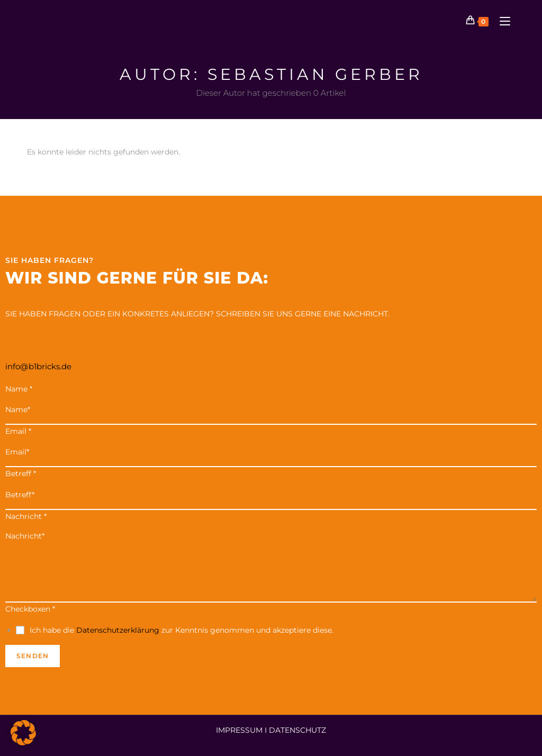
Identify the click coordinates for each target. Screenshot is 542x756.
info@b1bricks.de (38, 366)
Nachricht (26, 516)
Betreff (21, 473)
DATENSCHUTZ (297, 730)
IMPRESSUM (239, 730)
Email (18, 431)
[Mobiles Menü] (501, 21)
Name (19, 389)
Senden (33, 656)
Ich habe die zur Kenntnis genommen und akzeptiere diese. (182, 630)
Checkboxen (30, 609)
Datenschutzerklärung (118, 630)
